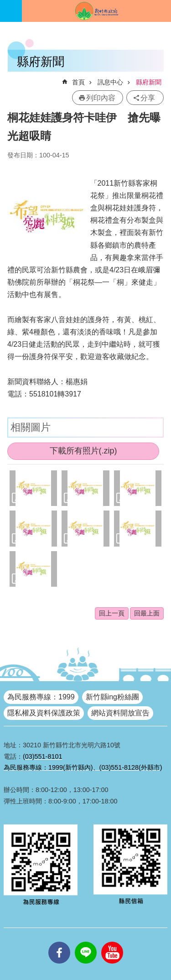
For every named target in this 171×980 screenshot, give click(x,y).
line (86, 942)
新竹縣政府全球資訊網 (96, 11)
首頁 (78, 82)
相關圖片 (31, 427)
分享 (148, 98)
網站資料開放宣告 (120, 713)
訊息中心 (110, 82)
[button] (33, 488)
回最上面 (147, 613)
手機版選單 (11, 11)
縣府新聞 (149, 82)
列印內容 (101, 98)
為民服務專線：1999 (41, 697)
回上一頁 (112, 613)
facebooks (59, 942)
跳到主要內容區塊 (5, 5)
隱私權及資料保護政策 (44, 713)
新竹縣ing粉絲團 (112, 697)
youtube (112, 942)
